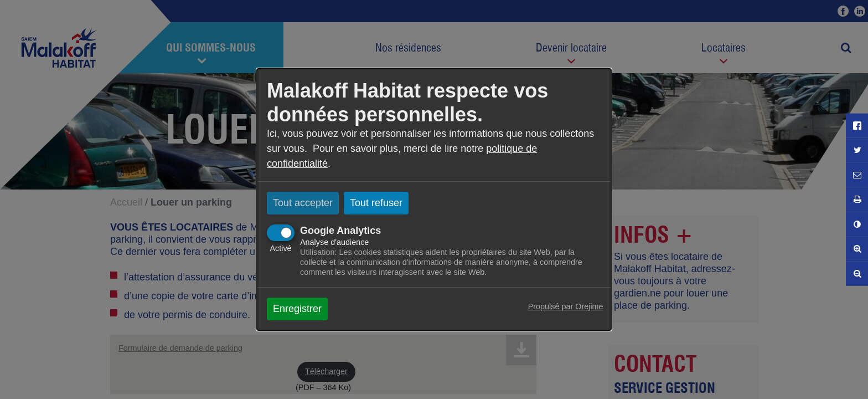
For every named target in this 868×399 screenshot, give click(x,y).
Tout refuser (376, 203)
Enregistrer (297, 309)
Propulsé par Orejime (566, 306)
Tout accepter (303, 203)
